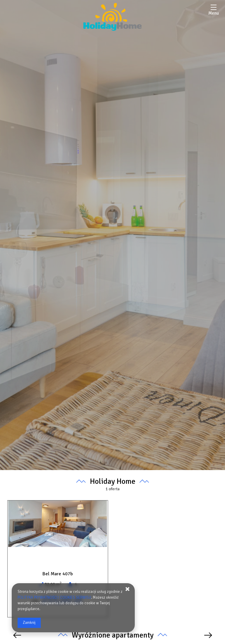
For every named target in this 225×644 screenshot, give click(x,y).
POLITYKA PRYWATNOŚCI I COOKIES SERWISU (55, 598)
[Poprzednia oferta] (17, 635)
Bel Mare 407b (58, 574)
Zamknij (29, 623)
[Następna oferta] (208, 635)
